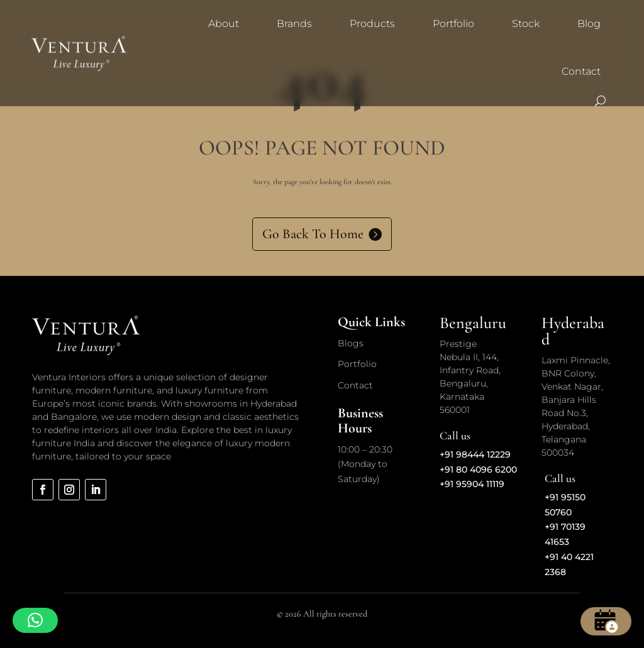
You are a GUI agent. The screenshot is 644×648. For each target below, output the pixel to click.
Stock (526, 24)
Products (372, 24)
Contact (581, 71)
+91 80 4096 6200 (478, 470)
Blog (589, 24)
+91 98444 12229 (475, 454)
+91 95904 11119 (472, 484)
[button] (35, 620)
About (224, 24)
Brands (294, 24)
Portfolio (453, 24)
